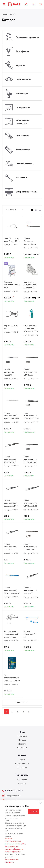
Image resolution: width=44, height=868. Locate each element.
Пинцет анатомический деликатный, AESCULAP (30, 547)
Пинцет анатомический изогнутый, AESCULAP (30, 591)
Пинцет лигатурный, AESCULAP (9, 372)
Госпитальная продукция (28, 37)
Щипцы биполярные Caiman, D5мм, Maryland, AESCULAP (30, 241)
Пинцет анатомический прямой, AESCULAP (12, 416)
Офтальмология (23, 79)
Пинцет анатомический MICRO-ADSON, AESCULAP (30, 460)
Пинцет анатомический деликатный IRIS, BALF (11, 503)
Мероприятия (22, 775)
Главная (5, 14)
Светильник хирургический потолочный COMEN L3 (30, 285)
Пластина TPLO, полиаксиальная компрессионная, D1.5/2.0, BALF (31, 329)
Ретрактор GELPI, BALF (11, 327)
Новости (22, 744)
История (22, 740)
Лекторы (22, 783)
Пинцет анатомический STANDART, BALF (31, 503)
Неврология (22, 178)
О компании (22, 736)
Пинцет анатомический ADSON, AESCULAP (31, 416)
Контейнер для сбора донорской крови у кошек (11, 634)
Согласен (34, 811)
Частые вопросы (22, 763)
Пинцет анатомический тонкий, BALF (10, 547)
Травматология (23, 150)
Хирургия (20, 65)
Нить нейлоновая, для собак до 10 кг (11, 240)
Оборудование (23, 107)
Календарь (22, 779)
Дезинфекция (22, 51)
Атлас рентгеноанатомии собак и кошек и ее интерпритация (12, 678)
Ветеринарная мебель (26, 192)
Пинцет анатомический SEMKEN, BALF (10, 459)
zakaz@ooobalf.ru (13, 796)
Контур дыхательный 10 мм (31, 634)
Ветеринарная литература (23, 121)
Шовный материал (25, 164)
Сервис (22, 760)
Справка (22, 755)
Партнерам (22, 748)
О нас (22, 732)
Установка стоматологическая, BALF (12, 285)
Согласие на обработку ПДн (15, 844)
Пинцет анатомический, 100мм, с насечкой (11, 590)
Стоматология (22, 136)
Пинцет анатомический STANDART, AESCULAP (30, 372)
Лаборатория (22, 93)
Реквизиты (22, 767)
